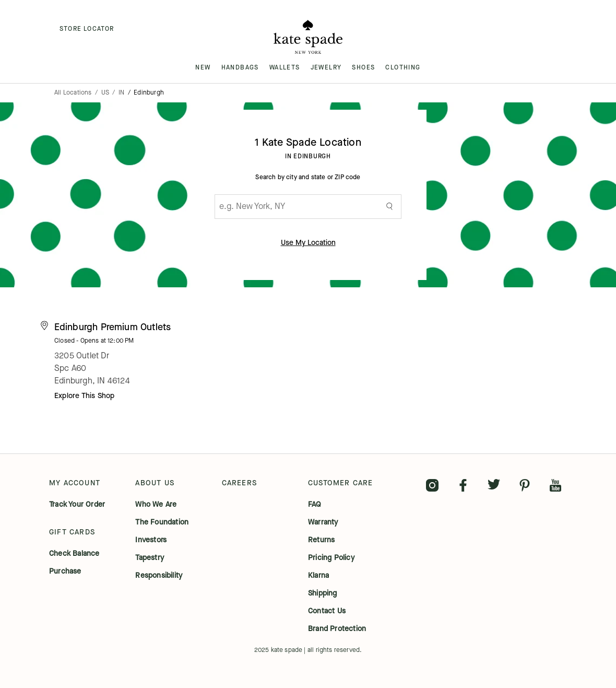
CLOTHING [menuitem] (403, 67)
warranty (323, 522)
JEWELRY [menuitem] (326, 67)
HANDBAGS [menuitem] (240, 67)
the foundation (162, 522)
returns (321, 540)
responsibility (159, 576)
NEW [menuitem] (203, 67)
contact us (327, 611)
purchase (65, 572)
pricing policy (331, 558)
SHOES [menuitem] (363, 67)
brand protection (337, 629)
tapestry (150, 558)
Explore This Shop (84, 396)
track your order (77, 505)
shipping (323, 593)
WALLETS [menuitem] (285, 67)
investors (151, 540)
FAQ (315, 505)
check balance (74, 554)
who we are (156, 505)
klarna (318, 576)
